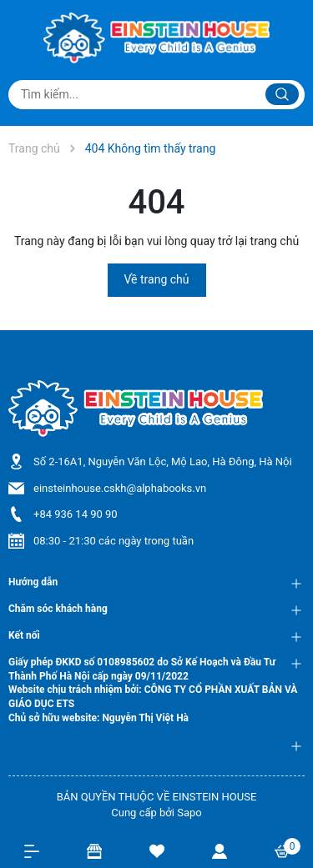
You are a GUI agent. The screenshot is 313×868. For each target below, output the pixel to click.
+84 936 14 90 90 (76, 514)
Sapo (189, 813)
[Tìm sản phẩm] (156, 95)
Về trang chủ (157, 279)
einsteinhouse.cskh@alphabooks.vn (120, 488)
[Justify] (282, 94)
